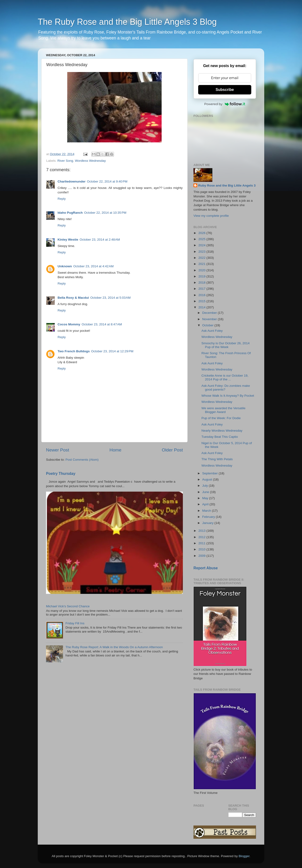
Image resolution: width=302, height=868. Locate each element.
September (210, 473)
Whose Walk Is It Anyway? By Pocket (228, 396)
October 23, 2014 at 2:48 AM (100, 240)
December (210, 313)
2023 (202, 252)
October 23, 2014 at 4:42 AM (94, 266)
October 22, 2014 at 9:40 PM (107, 181)
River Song (65, 161)
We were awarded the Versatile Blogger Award (224, 410)
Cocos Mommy (69, 324)
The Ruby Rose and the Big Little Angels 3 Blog (127, 22)
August (208, 479)
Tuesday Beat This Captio (220, 437)
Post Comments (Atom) (82, 460)
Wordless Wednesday (90, 161)
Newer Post (58, 450)
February (209, 517)
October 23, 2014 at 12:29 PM (112, 351)
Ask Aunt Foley (212, 331)
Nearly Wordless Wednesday (222, 431)
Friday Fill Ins (75, 623)
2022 (202, 258)
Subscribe (225, 90)
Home (115, 450)
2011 (202, 543)
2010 (202, 549)
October (208, 325)
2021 (202, 264)
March (207, 511)
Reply (62, 199)
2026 (202, 233)
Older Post (172, 450)
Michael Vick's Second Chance (68, 606)
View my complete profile (211, 216)
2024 (202, 245)
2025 (202, 239)
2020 (202, 270)
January (208, 523)
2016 (202, 295)
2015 (202, 301)
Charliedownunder (72, 181)
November (210, 319)
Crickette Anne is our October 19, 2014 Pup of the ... (225, 377)
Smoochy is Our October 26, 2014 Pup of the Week (226, 345)
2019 (202, 276)
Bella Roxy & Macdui (73, 298)
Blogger (244, 856)
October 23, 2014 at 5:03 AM (111, 298)
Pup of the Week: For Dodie (221, 418)
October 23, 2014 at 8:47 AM (102, 324)
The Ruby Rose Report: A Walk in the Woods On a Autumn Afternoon (114, 647)
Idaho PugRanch (70, 213)
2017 (202, 289)
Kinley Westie (68, 240)
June (206, 492)
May (206, 498)
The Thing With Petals (217, 459)
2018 (202, 283)
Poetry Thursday (61, 474)
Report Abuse (206, 568)
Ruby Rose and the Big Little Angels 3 (227, 185)
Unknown (65, 266)
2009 (202, 556)
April (206, 504)
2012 (202, 537)
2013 (202, 531)
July (206, 486)
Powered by (225, 104)
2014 (202, 307)
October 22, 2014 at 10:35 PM (105, 213)
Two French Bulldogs (74, 351)
